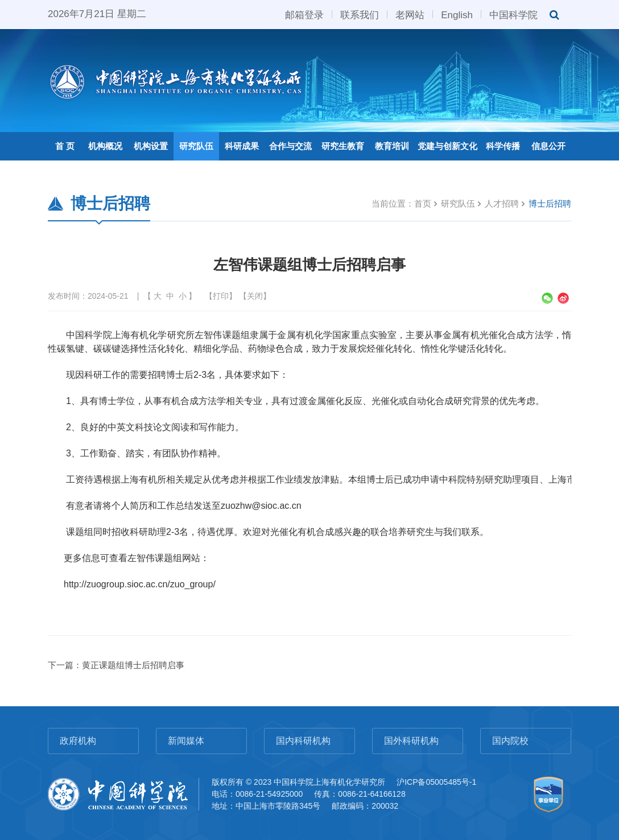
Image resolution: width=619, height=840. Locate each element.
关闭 (255, 296)
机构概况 (105, 146)
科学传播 (503, 146)
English (457, 14)
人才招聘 (502, 203)
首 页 (65, 146)
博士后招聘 (550, 203)
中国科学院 (513, 14)
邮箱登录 (304, 14)
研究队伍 (196, 146)
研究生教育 (343, 146)
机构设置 (151, 146)
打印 (221, 296)
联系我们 (360, 14)
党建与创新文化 (447, 146)
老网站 (410, 14)
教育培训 (392, 146)
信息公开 (548, 146)
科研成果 (242, 146)
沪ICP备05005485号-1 (436, 782)
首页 (423, 203)
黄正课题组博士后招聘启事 (133, 665)
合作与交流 (290, 146)
